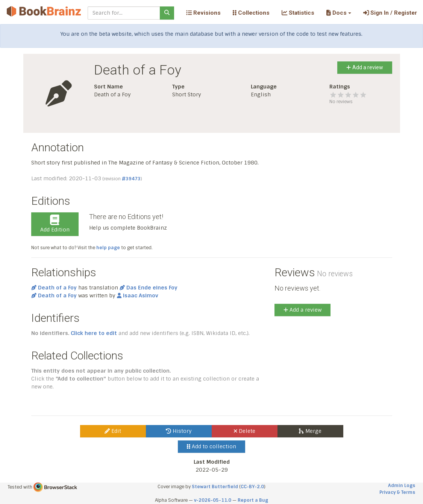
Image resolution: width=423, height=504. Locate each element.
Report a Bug (253, 500)
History (179, 431)
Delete (245, 431)
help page (108, 248)
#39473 (131, 179)
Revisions (203, 13)
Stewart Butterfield (215, 487)
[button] (339, 13)
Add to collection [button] (211, 446)
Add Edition (55, 224)
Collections (251, 13)
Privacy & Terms (397, 492)
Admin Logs (402, 486)
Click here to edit (94, 333)
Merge (310, 431)
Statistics (298, 13)
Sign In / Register (390, 13)
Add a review (365, 67)
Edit (113, 431)
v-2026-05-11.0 (213, 500)
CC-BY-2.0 (252, 487)
